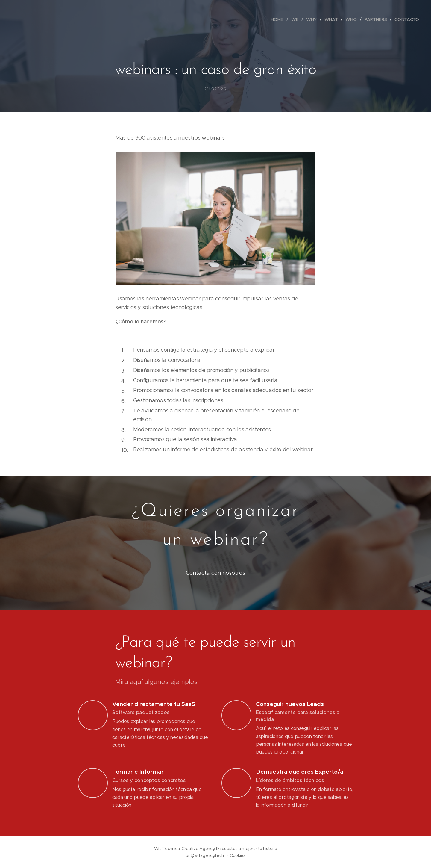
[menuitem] (279, 19)
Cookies (238, 855)
